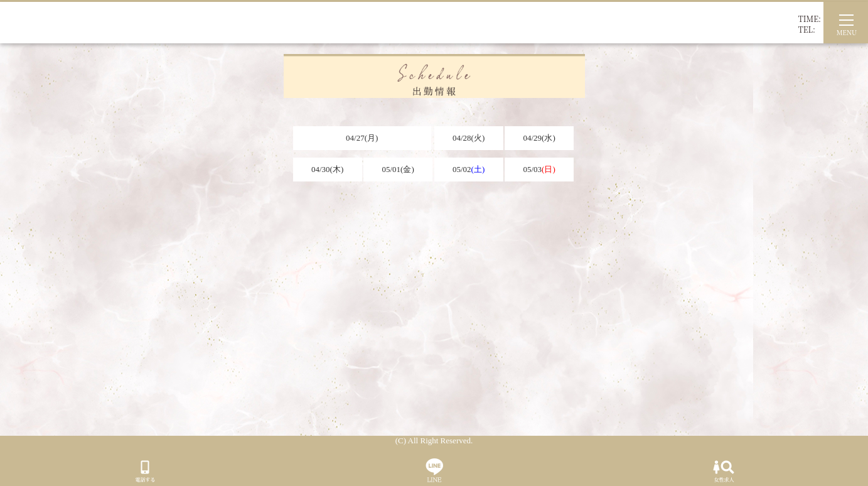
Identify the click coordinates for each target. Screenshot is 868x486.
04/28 (469, 138)
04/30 (327, 169)
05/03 (539, 169)
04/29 (539, 138)
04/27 (362, 138)
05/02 (469, 169)
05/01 (398, 169)
